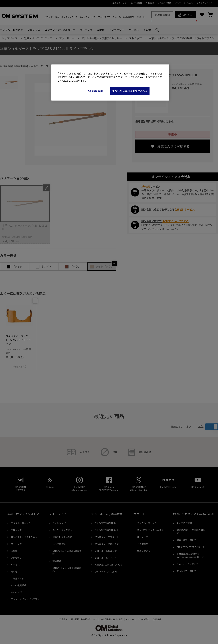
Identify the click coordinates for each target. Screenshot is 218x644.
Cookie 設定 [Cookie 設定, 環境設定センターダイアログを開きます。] (96, 91)
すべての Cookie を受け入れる (130, 91)
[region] (110, 83)
